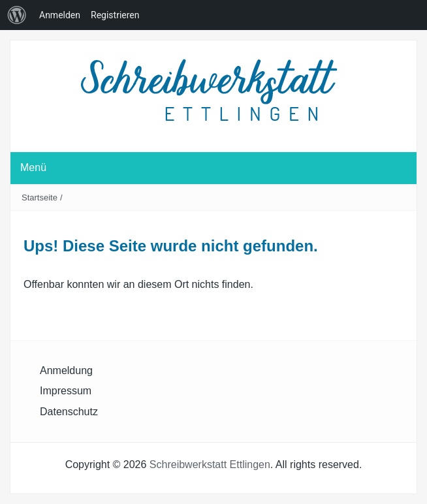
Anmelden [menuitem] (60, 15)
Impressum (66, 391)
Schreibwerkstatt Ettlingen (210, 465)
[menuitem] (17, 15)
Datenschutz (69, 412)
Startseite (40, 197)
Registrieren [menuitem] (115, 15)
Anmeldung (66, 370)
